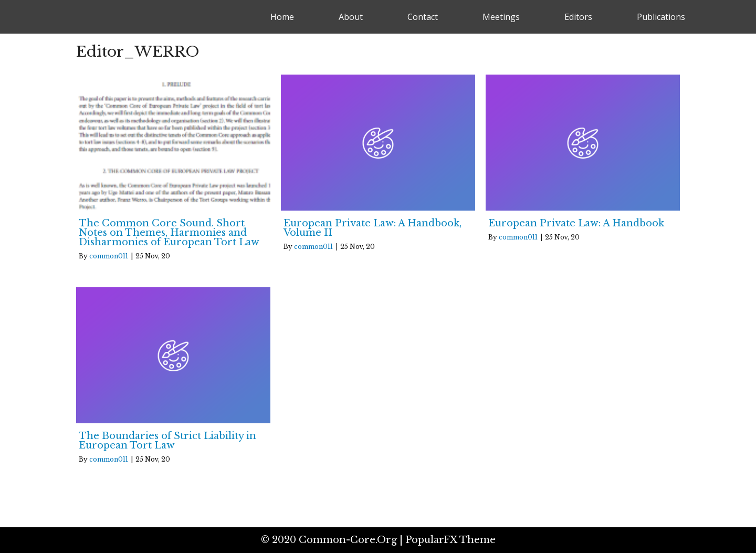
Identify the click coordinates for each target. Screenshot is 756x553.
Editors (578, 17)
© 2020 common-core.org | (333, 540)
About (351, 17)
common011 (109, 256)
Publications (661, 17)
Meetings (501, 17)
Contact (423, 17)
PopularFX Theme (450, 540)
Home (282, 17)
